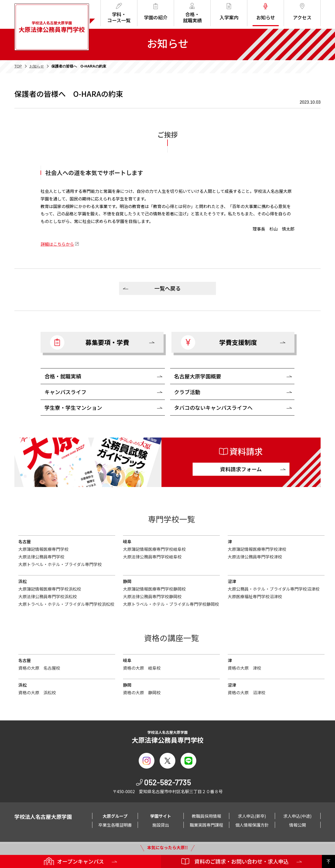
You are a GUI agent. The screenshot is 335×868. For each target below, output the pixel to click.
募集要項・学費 (90, 342)
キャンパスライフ (65, 392)
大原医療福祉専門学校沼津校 (255, 596)
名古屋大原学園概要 (198, 376)
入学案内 (229, 12)
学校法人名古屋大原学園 (52, 27)
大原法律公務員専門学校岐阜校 (152, 557)
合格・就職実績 (192, 13)
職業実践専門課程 (206, 825)
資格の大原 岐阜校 (142, 668)
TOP (18, 66)
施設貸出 (161, 825)
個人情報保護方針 (252, 825)
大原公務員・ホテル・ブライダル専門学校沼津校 (274, 589)
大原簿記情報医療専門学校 (43, 549)
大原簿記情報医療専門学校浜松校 (50, 589)
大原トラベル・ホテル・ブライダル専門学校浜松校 (66, 604)
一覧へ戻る (167, 288)
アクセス (302, 12)
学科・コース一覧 (119, 13)
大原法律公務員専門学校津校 (255, 557)
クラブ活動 (187, 392)
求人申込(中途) (298, 816)
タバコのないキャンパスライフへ (213, 408)
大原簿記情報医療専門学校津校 (257, 549)
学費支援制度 (219, 342)
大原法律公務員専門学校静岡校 (152, 596)
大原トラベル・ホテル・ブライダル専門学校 (60, 564)
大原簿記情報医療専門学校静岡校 (154, 589)
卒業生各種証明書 (115, 825)
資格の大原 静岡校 (142, 692)
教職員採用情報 (206, 816)
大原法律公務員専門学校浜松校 (48, 596)
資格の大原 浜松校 (37, 692)
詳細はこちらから (57, 244)
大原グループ (115, 816)
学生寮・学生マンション (73, 408)
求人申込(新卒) (252, 816)
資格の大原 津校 (244, 668)
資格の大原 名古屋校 (39, 668)
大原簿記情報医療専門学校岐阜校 (154, 549)
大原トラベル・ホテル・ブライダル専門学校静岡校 (171, 604)
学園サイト (161, 816)
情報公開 (298, 825)
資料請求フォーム (241, 469)
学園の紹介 (156, 12)
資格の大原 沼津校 (247, 692)
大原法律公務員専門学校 (41, 557)
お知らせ (266, 12)
